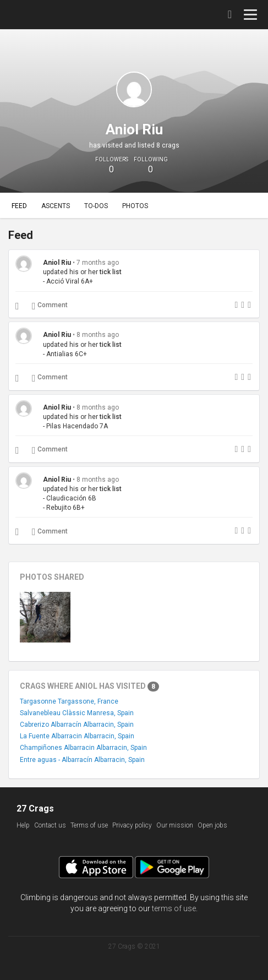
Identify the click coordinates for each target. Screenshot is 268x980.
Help (23, 825)
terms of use (174, 908)
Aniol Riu (57, 263)
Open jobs (212, 825)
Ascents (56, 206)
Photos (135, 206)
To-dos (96, 206)
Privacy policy (132, 825)
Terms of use (89, 825)
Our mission (175, 825)
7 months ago (98, 263)
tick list (111, 272)
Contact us (50, 825)
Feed (19, 206)
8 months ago (98, 335)
